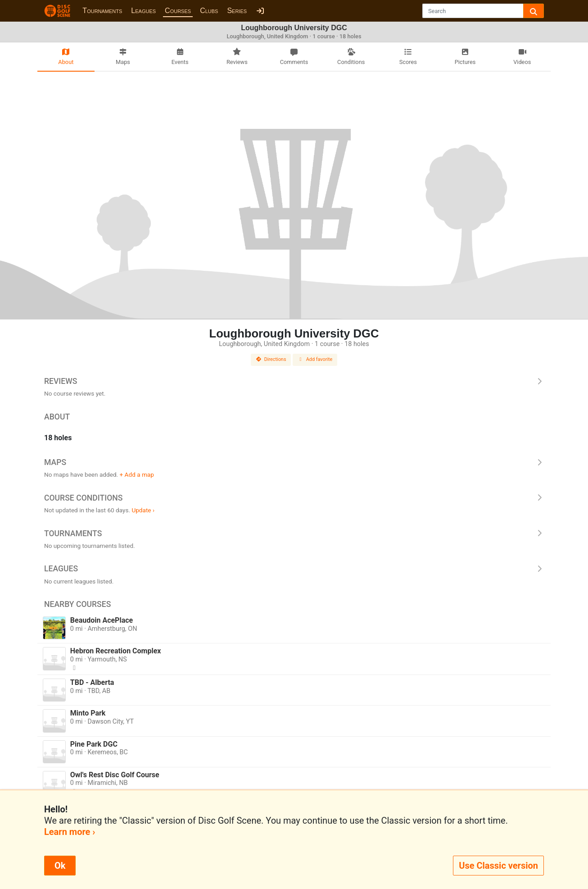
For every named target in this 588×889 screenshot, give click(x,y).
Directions (271, 359)
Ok (60, 866)
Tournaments (102, 11)
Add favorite (315, 359)
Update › (143, 510)
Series (237, 11)
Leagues (143, 11)
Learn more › (70, 832)
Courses (178, 11)
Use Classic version (498, 866)
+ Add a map (137, 474)
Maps (294, 462)
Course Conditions (294, 498)
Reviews (294, 381)
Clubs (209, 11)
